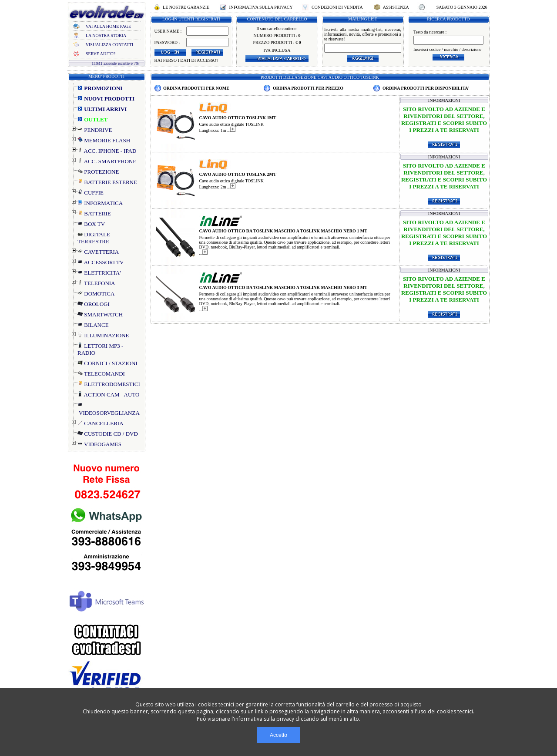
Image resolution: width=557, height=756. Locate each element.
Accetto (278, 735)
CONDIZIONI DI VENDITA (337, 7)
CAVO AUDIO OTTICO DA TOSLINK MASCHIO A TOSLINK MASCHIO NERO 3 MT (283, 287)
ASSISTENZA (396, 7)
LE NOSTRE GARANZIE (186, 7)
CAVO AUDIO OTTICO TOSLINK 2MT (238, 174)
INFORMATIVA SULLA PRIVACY (261, 7)
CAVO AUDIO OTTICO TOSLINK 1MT (238, 118)
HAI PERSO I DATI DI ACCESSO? (186, 60)
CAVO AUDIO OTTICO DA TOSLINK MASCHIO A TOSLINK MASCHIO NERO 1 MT (283, 231)
